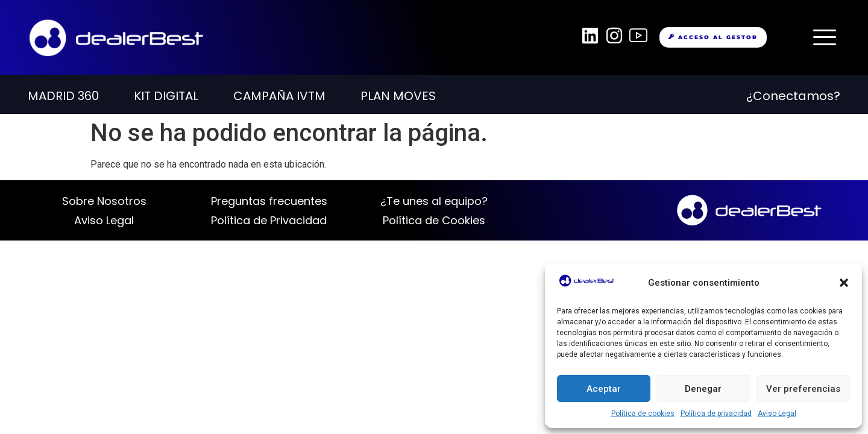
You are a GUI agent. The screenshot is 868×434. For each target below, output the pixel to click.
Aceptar (604, 389)
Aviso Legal (777, 414)
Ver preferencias (803, 389)
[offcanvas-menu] (825, 37)
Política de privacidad (716, 414)
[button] (844, 283)
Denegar (703, 389)
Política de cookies (643, 414)
